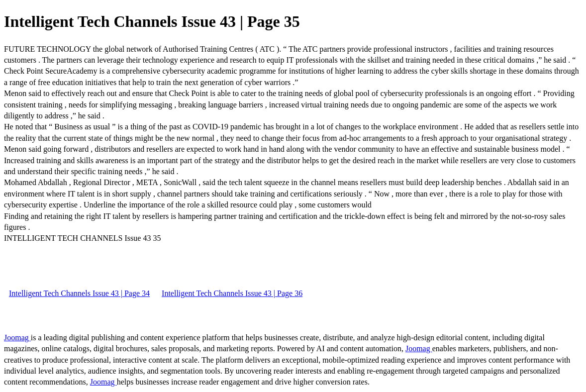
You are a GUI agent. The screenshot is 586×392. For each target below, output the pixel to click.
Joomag (17, 338)
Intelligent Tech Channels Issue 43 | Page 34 (79, 293)
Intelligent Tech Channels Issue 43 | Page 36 (232, 293)
